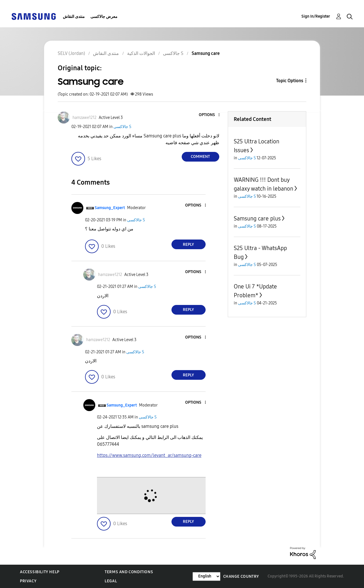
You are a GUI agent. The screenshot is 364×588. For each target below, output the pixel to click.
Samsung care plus (257, 218)
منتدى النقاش (74, 17)
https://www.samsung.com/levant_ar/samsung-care (149, 455)
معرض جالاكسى (104, 17)
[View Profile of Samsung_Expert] (110, 208)
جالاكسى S (122, 127)
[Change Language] (206, 576)
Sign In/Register (316, 16)
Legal (111, 581)
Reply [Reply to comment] (188, 245)
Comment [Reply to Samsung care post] (200, 157)
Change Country (241, 576)
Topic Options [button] (290, 81)
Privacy (28, 581)
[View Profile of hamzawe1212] (84, 118)
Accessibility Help (40, 572)
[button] (209, 115)
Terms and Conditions (129, 572)
